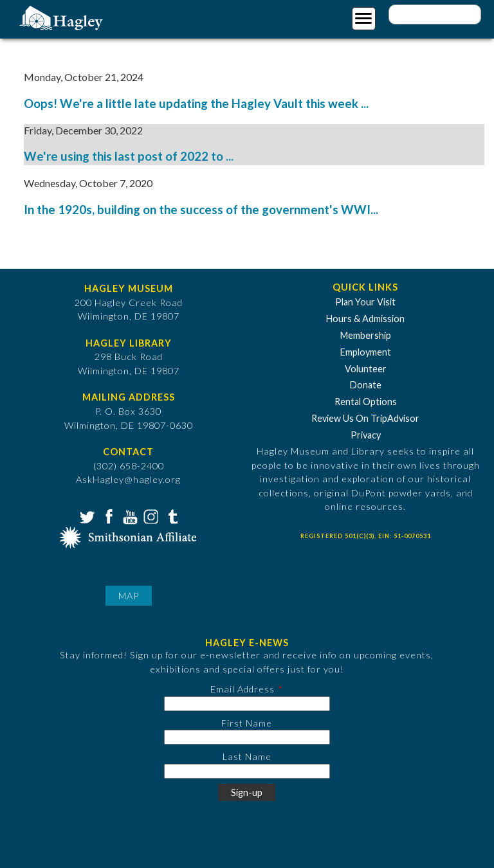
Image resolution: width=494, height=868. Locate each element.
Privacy (366, 435)
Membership (366, 335)
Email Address (242, 689)
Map (129, 596)
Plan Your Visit (365, 302)
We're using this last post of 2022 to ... (129, 156)
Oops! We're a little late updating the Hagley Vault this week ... (196, 104)
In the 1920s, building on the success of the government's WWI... (201, 210)
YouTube (129, 516)
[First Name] (247, 737)
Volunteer (366, 369)
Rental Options (366, 402)
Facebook (107, 516)
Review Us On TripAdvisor (365, 418)
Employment (366, 352)
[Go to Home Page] (63, 17)
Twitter (86, 516)
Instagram (150, 516)
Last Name (247, 756)
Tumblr (171, 516)
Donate (366, 385)
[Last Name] (247, 771)
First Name (247, 723)
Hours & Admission (365, 319)
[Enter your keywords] (435, 14)
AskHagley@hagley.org (128, 479)
